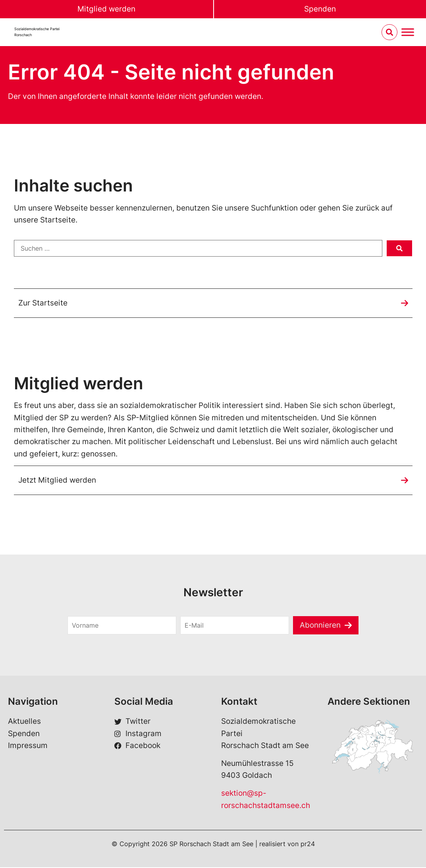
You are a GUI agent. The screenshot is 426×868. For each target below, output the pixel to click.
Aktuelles (24, 722)
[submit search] (399, 249)
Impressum (28, 746)
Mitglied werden (106, 9)
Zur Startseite (43, 303)
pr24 (308, 845)
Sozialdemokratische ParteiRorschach (37, 32)
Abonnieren (320, 626)
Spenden (320, 9)
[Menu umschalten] (408, 32)
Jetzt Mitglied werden (57, 481)
